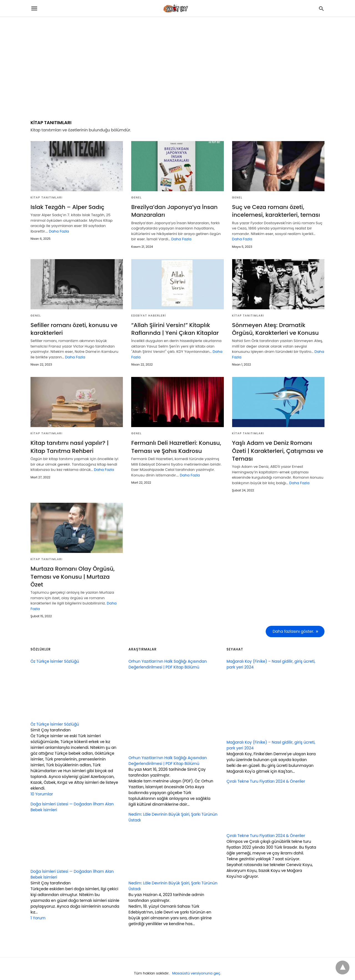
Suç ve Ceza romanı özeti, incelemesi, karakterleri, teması (276, 211)
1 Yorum (38, 909)
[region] (177, 64)
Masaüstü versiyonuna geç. (197, 964)
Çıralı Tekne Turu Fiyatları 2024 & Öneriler (266, 827)
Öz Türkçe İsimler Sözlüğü (55, 715)
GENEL (136, 197)
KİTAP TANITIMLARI (47, 197)
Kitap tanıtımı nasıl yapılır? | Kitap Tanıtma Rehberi (69, 446)
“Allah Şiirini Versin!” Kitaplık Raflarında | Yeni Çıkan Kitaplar (174, 329)
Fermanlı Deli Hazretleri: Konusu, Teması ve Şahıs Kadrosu (176, 446)
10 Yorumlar (42, 785)
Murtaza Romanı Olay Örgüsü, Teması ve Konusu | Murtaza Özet (77, 572)
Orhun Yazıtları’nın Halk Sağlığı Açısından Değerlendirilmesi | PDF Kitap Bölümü (168, 752)
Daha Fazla (59, 231)
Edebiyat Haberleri (149, 315)
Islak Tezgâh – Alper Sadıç (67, 207)
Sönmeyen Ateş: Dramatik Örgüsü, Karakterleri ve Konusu (275, 329)
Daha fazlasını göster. (293, 623)
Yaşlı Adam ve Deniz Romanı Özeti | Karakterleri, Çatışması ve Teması (277, 450)
